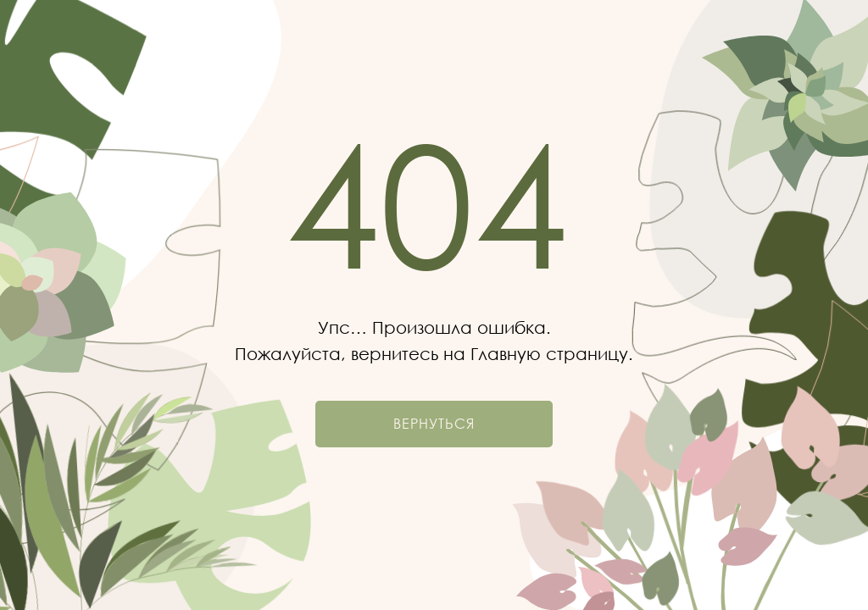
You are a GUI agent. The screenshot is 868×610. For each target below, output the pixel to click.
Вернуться (434, 424)
